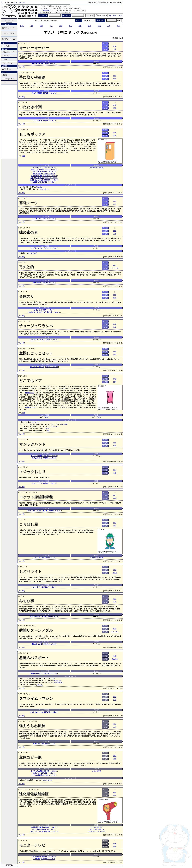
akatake (39, 187)
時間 (115, 700)
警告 (115, 602)
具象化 (115, 573)
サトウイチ (55, 426)
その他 (5, 59)
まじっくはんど (23, 440)
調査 (115, 599)
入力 (109, 26)
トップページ (9, 20)
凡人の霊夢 (64, 424)
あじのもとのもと (24, 228)
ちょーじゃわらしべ (25, 321)
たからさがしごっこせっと (27, 349)
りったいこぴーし (24, 753)
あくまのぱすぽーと (25, 653)
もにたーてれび (23, 840)
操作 (115, 443)
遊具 (115, 352)
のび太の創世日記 (96, 827)
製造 (115, 201)
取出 (115, 79)
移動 (115, 265)
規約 (119, 26)
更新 (90, 26)
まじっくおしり (23, 467)
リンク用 (21, 67)
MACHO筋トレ (45, 189)
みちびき (21, 596)
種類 (41, 26)
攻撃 (115, 473)
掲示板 (5, 75)
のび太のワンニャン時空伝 (96, 831)
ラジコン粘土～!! (19, 2)
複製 (115, 759)
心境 (115, 49)
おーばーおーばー (24, 43)
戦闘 (115, 470)
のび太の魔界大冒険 (96, 167)
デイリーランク (7, 63)
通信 (115, 76)
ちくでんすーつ (23, 198)
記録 (115, 570)
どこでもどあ (23, 376)
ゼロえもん (58, 681)
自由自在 (115, 659)
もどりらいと (23, 567)
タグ (51, 26)
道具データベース (8, 28)
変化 (115, 46)
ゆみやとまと (23, 262)
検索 (119, 20)
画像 (80, 26)
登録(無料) (46, 10)
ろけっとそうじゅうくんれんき (28, 492)
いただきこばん (23, 102)
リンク (5, 82)
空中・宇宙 (115, 268)
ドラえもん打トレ (8, 56)
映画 (70, 26)
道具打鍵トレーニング (10, 39)
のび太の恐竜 (96, 771)
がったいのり (23, 292)
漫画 (61, 26)
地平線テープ (30, 393)
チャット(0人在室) (8, 79)
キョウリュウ (36, 422)
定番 (24, 413)
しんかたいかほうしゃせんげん (28, 789)
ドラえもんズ (32, 253)
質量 (115, 108)
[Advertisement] (9, 121)
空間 (115, 382)
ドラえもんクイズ (8, 34)
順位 (99, 26)
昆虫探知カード (30, 407)
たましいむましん (24, 694)
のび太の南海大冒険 (96, 558)
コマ (55, 64)
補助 (115, 495)
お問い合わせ (7, 69)
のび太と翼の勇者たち (96, 829)
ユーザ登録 (6, 46)
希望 (115, 133)
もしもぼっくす (23, 130)
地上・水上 (115, 632)
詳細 (47, 417)
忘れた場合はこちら (115, 15)
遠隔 (115, 446)
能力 (115, 298)
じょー (52, 678)
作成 (115, 204)
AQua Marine (59, 683)
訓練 (115, 498)
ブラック (40, 685)
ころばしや (22, 520)
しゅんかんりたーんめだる (27, 626)
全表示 (22, 26)
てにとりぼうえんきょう (26, 73)
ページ (50, 64)
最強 (24, 156)
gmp (48, 431)
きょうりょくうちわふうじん (28, 721)
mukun (48, 428)
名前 (32, 26)
